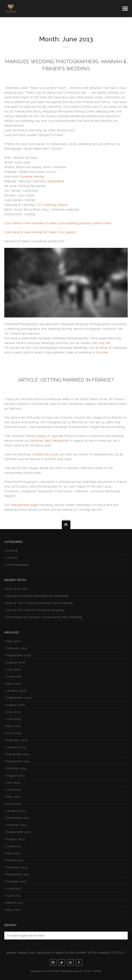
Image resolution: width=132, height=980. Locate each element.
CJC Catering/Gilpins (52, 205)
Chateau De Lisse (44, 454)
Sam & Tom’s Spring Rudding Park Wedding (40, 603)
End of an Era (17, 589)
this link (105, 343)
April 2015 (14, 733)
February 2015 (17, 740)
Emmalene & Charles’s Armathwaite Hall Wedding (44, 617)
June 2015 (14, 719)
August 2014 (16, 775)
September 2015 (19, 698)
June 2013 (14, 846)
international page (24, 505)
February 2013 (17, 867)
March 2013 (15, 860)
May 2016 (13, 684)
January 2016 (16, 691)
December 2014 (18, 754)
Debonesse (56, 181)
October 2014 (16, 768)
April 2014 (14, 804)
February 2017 (17, 648)
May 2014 (13, 797)
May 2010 (14, 910)
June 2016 (14, 676)
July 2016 (13, 669)
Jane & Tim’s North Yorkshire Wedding (35, 610)
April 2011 (14, 896)
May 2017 (13, 641)
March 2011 (15, 903)
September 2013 (19, 832)
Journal (12, 558)
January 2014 (16, 811)
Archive (12, 551)
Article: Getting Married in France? (66, 380)
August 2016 (16, 662)
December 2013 (18, 818)
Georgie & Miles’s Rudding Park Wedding (37, 596)
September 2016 (19, 655)
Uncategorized (18, 565)
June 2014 (14, 790)
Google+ (118, 953)
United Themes (92, 971)
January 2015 (16, 747)
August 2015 (16, 705)
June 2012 (14, 889)
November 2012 (18, 874)
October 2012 (16, 881)
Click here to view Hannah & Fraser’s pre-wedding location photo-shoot (58, 223)
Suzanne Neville (32, 177)
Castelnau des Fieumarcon (49, 441)
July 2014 (13, 783)
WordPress (52, 971)
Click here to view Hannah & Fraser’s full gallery (40, 232)
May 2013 (13, 853)
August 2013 (16, 839)
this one (102, 352)
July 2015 (13, 712)
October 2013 (16, 825)
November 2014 (18, 761)
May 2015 (13, 726)
